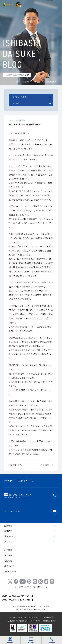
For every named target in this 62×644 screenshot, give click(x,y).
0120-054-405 (18, 495)
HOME (17, 82)
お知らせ (8, 561)
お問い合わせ (10, 571)
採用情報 (8, 555)
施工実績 (8, 550)
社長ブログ (27, 82)
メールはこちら (12, 511)
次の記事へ (46, 465)
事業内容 (8, 531)
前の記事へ (16, 465)
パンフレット (10, 542)
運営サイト (9, 536)
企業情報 (8, 526)
